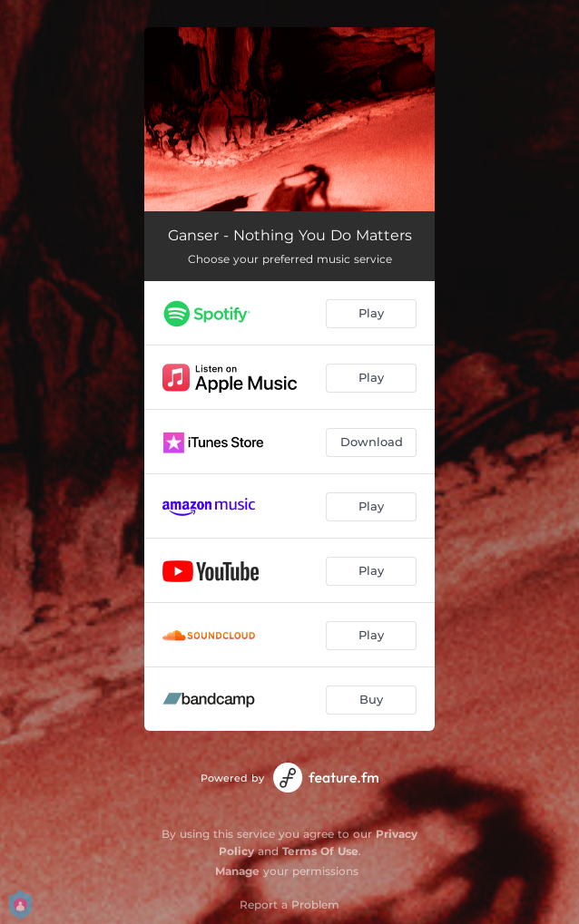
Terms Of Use (320, 851)
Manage (237, 871)
